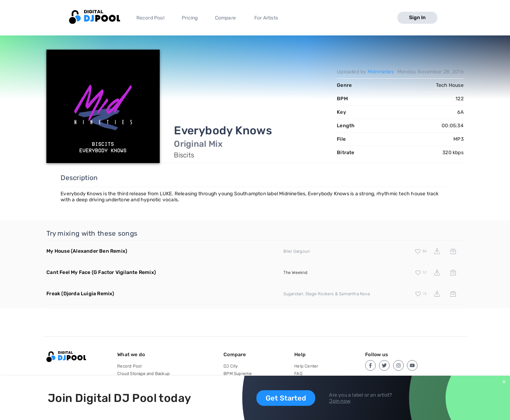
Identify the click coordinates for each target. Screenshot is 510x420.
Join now (339, 401)
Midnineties (381, 72)
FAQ (298, 374)
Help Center (306, 366)
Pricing (190, 18)
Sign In (417, 18)
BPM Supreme (238, 374)
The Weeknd (296, 273)
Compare (225, 18)
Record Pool (150, 18)
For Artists (266, 18)
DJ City (231, 366)
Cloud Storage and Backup (143, 374)
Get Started (286, 398)
